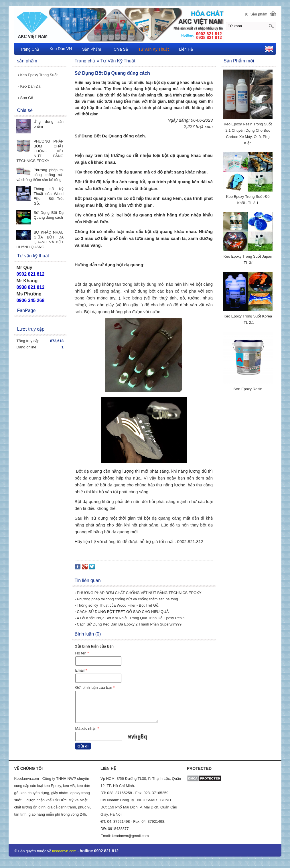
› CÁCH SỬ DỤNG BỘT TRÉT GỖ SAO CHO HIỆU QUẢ (122, 612)
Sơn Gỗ (25, 98)
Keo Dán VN (61, 49)
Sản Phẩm (92, 49)
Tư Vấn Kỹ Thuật (153, 49)
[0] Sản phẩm (256, 14)
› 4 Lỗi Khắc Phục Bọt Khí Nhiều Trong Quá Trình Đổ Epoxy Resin (130, 618)
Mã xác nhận (87, 728)
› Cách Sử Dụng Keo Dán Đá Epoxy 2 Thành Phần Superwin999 (128, 624)
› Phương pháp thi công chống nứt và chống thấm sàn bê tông (126, 599)
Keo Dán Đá (29, 86)
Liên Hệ (186, 49)
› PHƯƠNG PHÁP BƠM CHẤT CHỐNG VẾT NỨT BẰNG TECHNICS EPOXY (138, 593)
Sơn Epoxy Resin (248, 389)
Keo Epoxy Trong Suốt (38, 75)
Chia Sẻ (121, 49)
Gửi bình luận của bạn (95, 688)
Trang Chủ (30, 49)
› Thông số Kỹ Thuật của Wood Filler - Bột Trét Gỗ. (117, 605)
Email (81, 670)
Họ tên (82, 653)
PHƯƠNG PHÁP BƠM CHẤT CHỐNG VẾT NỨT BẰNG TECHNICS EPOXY (40, 151)
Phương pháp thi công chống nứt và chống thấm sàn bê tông (40, 175)
